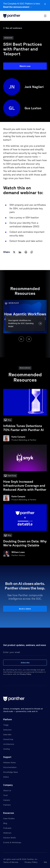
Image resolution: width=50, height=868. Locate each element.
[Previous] (21, 339)
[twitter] (14, 252)
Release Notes (9, 762)
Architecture (9, 744)
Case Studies (9, 818)
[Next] (29, 339)
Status (6, 777)
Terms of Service (11, 862)
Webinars (7, 833)
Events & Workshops (12, 842)
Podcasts (7, 828)
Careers (7, 800)
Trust (5, 795)
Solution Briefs (9, 838)
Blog (5, 823)
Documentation (10, 767)
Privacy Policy (31, 862)
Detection (7, 730)
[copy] (32, 252)
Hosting (6, 749)
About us (7, 790)
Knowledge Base (11, 772)
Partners (7, 805)
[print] (26, 252)
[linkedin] (20, 252)
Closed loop (8, 739)
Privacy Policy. (26, 674)
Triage (6, 725)
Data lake (7, 735)
